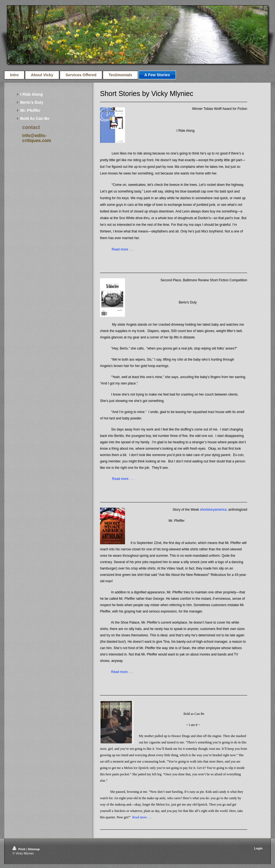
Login (258, 848)
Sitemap (34, 849)
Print (19, 849)
